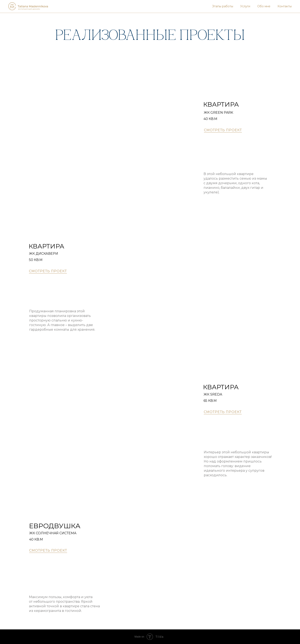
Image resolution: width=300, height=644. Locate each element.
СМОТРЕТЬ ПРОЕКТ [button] (223, 130)
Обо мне (264, 6)
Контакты (285, 6)
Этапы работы (223, 6)
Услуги (245, 6)
